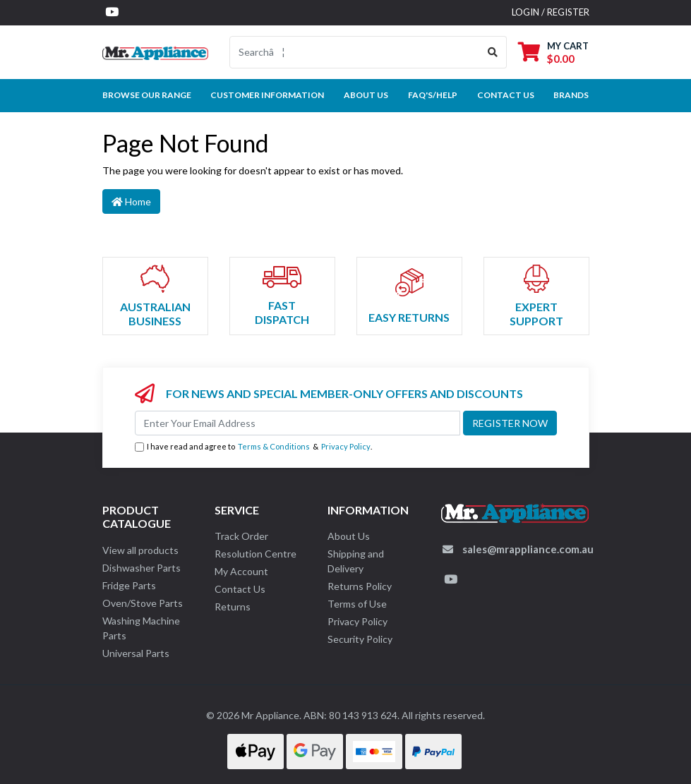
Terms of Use (357, 604)
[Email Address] (298, 423)
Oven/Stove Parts (143, 603)
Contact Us (240, 589)
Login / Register (551, 12)
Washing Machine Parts (141, 628)
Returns (233, 607)
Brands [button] (571, 95)
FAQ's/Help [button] (433, 95)
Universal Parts (136, 653)
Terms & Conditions (274, 446)
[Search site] (493, 52)
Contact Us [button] (506, 95)
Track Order (241, 536)
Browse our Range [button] (147, 95)
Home (131, 201)
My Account (241, 571)
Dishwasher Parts (142, 568)
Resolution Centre (256, 554)
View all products (140, 550)
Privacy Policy (346, 446)
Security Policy (360, 639)
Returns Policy (360, 586)
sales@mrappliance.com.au (528, 549)
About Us (366, 95)
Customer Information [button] (267, 95)
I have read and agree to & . (253, 447)
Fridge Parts (129, 585)
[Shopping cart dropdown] (553, 52)
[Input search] (355, 52)
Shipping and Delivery (356, 561)
